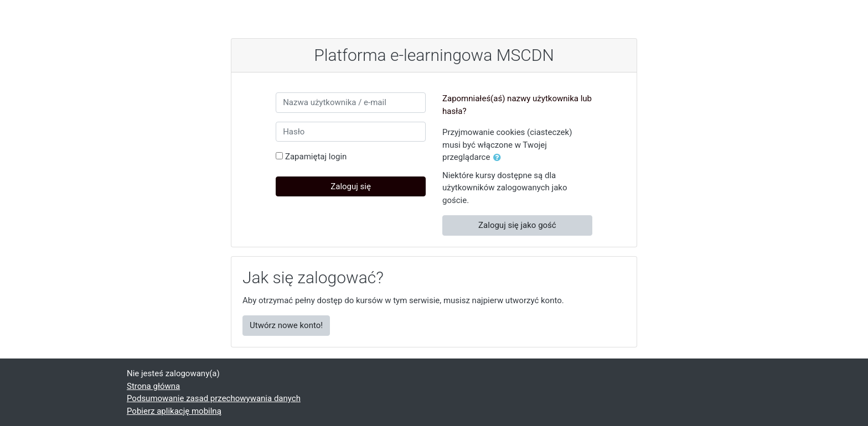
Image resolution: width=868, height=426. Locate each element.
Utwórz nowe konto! (286, 325)
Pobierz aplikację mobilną (174, 411)
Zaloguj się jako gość (517, 225)
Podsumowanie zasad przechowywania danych (214, 398)
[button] (499, 158)
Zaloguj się (351, 186)
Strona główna (153, 386)
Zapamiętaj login (316, 157)
